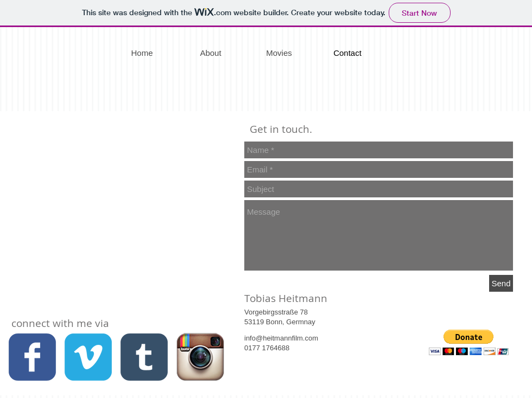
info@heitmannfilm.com (281, 338)
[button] (469, 342)
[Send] (501, 283)
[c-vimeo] (88, 357)
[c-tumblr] (144, 357)
